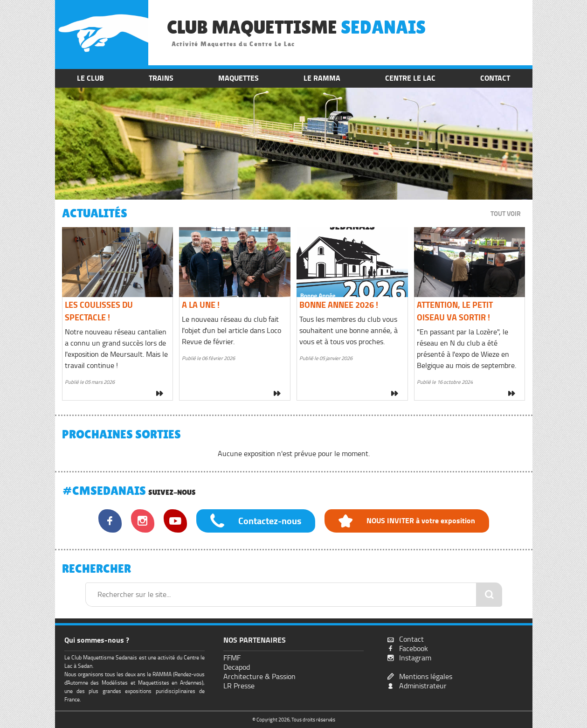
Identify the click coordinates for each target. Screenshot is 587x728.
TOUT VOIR (506, 214)
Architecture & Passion (259, 676)
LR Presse (239, 686)
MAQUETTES (238, 78)
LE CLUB (90, 78)
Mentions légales (426, 676)
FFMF (232, 658)
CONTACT (495, 78)
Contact (411, 639)
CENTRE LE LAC (410, 78)
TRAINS (161, 78)
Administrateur (423, 686)
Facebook (414, 648)
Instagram (415, 658)
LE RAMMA (322, 78)
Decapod (237, 667)
